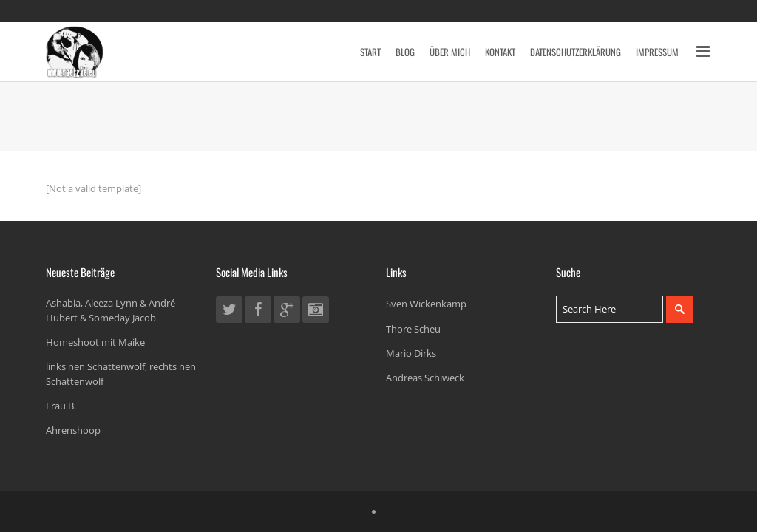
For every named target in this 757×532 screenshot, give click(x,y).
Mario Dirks (411, 353)
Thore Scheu (413, 329)
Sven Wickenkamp (426, 304)
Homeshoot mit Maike (95, 342)
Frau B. (61, 406)
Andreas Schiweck (425, 378)
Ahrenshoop (73, 430)
